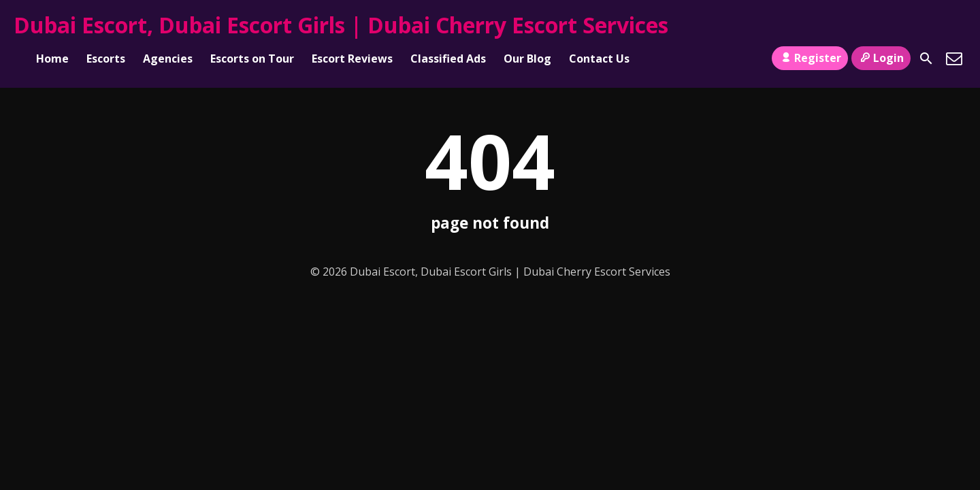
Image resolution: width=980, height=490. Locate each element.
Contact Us (599, 59)
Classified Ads (448, 59)
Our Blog (527, 59)
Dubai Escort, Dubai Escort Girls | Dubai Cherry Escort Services (341, 25)
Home (52, 59)
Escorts (106, 59)
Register (810, 58)
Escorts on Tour (252, 59)
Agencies (168, 59)
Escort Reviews (352, 59)
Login (881, 58)
